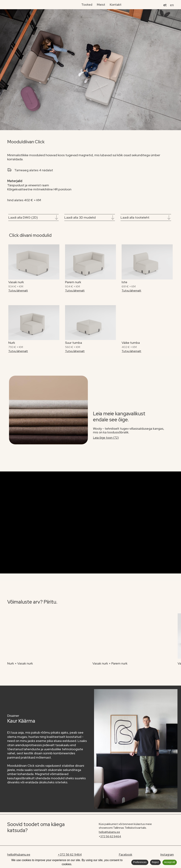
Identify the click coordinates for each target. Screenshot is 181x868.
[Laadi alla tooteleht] (169, 218)
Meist (101, 5)
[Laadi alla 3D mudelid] (113, 218)
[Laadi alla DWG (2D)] (56, 218)
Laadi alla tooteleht (135, 217)
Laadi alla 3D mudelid (80, 217)
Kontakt (116, 5)
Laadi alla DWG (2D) (23, 217)
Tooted (87, 5)
